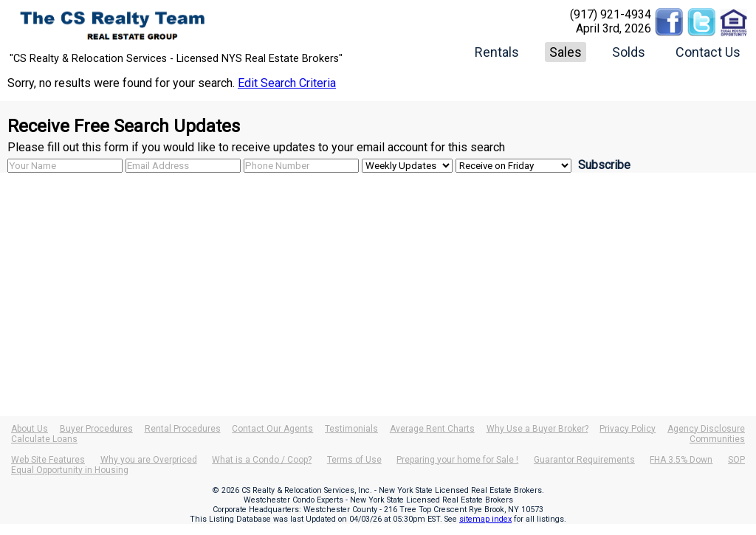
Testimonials (351, 429)
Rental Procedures (183, 429)
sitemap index (485, 519)
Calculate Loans (44, 439)
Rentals (497, 52)
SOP (736, 460)
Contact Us (708, 52)
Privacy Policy (628, 429)
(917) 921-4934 (611, 14)
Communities (717, 439)
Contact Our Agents (272, 429)
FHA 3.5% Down (681, 460)
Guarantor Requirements (584, 460)
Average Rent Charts (432, 429)
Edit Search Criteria (287, 83)
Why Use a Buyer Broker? (537, 429)
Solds (629, 52)
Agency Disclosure (706, 429)
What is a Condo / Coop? (262, 460)
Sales (566, 52)
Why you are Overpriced (149, 460)
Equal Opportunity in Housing (70, 470)
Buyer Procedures (96, 429)
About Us (30, 429)
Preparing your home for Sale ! (457, 460)
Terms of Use (354, 460)
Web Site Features (48, 460)
